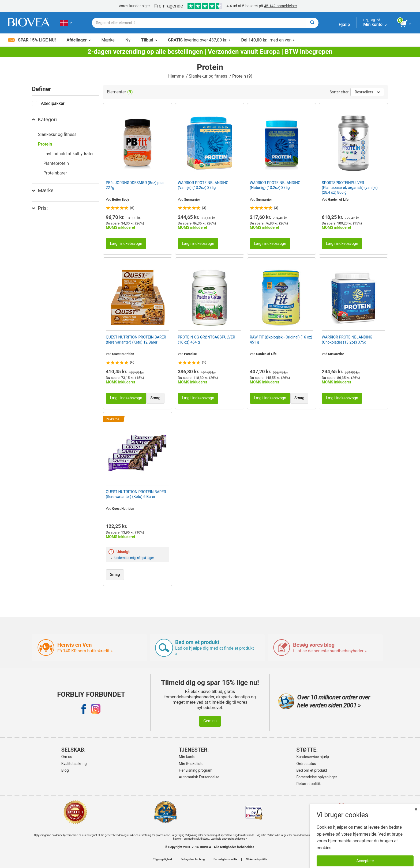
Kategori (44, 119)
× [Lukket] (416, 809)
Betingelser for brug (193, 859)
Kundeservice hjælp (313, 757)
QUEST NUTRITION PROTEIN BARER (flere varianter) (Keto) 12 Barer (136, 340)
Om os (67, 757)
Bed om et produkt (312, 770)
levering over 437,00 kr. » (199, 40)
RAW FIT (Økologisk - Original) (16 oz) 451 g (281, 340)
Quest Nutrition (123, 354)
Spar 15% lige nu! (32, 40)
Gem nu (210, 721)
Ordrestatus (306, 764)
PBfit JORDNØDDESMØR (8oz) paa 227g (135, 185)
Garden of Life (338, 200)
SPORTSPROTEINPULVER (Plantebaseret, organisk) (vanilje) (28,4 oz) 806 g (350, 188)
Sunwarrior (192, 200)
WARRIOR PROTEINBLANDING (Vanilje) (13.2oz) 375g (203, 185)
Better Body (121, 200)
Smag (155, 398)
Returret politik (309, 784)
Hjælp (344, 24)
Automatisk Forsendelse (199, 777)
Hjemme (176, 76)
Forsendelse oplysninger (317, 777)
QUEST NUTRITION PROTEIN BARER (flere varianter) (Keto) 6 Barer (136, 494)
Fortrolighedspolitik (225, 859)
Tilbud (149, 40)
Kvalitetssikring (74, 764)
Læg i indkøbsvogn (126, 244)
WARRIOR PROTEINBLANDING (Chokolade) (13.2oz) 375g (347, 340)
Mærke (108, 40)
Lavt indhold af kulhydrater (69, 154)
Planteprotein (56, 163)
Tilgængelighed (162, 859)
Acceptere (365, 861)
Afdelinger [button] (78, 40)
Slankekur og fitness (209, 76)
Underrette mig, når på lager (134, 558)
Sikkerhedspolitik (256, 859)
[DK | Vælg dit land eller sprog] (66, 23)
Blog (65, 770)
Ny (128, 40)
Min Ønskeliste (191, 764)
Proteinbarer (55, 173)
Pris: (40, 208)
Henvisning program (196, 770)
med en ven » (268, 40)
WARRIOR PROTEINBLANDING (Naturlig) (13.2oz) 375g (275, 185)
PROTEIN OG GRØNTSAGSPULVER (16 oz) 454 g (207, 340)
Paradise (190, 354)
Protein (45, 144)
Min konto (187, 757)
